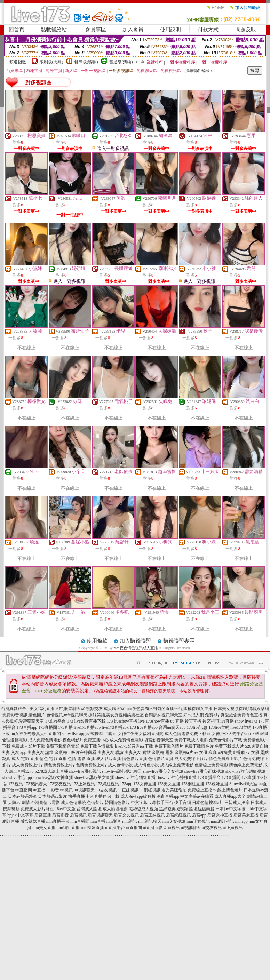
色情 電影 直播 (81, 759)
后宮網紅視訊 (178, 815)
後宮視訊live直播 (218, 721)
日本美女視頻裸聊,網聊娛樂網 (241, 709)
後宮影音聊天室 (159, 740)
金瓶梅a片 (184, 752)
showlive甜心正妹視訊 (204, 771)
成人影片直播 (109, 759)
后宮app (199, 815)
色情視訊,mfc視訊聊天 (67, 715)
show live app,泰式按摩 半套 (87, 734)
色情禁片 (95, 803)
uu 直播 (177, 721)
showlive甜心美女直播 (94, 778)
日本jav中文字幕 (231, 809)
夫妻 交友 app (14, 752)
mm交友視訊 (174, 821)
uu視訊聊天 (84, 790)
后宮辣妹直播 (33, 821)
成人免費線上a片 (27, 765)
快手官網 (183, 803)
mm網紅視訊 (223, 821)
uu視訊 (66, 790)
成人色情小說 (120, 765)
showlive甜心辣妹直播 (177, 778)
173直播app (27, 727)
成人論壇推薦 (115, 809)
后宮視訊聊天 (100, 815)
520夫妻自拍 (256, 746)
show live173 (246, 721)
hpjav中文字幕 (20, 815)
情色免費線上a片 (59, 765)
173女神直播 (145, 784)
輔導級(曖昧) (86, 62)
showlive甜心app (17, 778)
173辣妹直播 (217, 784)
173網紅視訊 (108, 784)
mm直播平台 (58, 821)
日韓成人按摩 (237, 803)
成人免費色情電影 (45, 740)
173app (126, 784)
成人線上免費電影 (177, 765)
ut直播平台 (115, 828)
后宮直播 (43, 815)
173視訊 (16, 784)
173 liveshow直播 (122, 721)
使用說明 (170, 30)
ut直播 (149, 828)
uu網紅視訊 (150, 790)
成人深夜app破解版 (138, 796)
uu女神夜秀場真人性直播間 (36, 734)
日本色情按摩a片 (208, 803)
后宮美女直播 (246, 815)
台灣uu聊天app (172, 727)
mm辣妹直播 (92, 828)
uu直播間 (24, 790)
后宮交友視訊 (126, 815)
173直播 (65, 727)
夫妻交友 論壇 (41, 752)
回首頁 (17, 30)
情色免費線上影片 (225, 759)
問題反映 (246, 30)
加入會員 (133, 30)
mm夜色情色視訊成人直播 (136, 648)
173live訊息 (197, 727)
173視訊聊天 (35, 784)
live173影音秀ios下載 (134, 746)
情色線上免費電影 (246, 765)
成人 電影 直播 (25, 759)
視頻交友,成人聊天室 (105, 709)
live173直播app (87, 727)
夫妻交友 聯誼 (110, 752)
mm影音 (114, 821)
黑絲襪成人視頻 (143, 809)
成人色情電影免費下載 (185, 734)
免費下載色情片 (169, 746)
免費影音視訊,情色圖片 (24, 715)
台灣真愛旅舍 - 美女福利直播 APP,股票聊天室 (43, 709)
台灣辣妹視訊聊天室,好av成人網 (174, 715)
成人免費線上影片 (191, 759)
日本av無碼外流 (22, 796)
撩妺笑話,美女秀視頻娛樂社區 (116, 715)
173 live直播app (144, 727)
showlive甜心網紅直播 (135, 778)
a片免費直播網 (231, 752)
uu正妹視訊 (128, 790)
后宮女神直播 (220, 815)
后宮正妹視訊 (152, 815)
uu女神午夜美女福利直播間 (138, 734)
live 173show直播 (154, 721)
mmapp (241, 821)
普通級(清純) (121, 62)
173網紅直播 (193, 784)
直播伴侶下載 (107, 796)
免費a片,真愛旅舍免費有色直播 (233, 715)
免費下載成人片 (229, 746)
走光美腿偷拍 (174, 790)
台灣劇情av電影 (45, 803)
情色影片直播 (135, 759)
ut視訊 (174, 828)
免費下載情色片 (199, 746)
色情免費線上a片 (91, 765)
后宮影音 (61, 815)
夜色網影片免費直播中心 (86, 740)
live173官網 (241, 727)
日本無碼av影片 (52, 796)
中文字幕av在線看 (197, 796)
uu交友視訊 (106, 790)
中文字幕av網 (143, 803)
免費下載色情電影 (97, 746)
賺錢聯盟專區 (179, 641)
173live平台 (55, 721)
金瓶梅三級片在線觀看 (76, 752)
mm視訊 (130, 821)
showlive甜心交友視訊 (163, 771)
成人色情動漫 (73, 803)
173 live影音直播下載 (86, 721)
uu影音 (53, 790)
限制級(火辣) (51, 62)
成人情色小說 (146, 765)
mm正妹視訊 (198, 821)
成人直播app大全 (230, 796)
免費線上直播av (202, 790)
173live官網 (219, 727)
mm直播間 (80, 821)
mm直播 (98, 821)
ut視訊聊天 (191, 828)
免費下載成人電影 (191, 740)
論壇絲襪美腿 (202, 809)
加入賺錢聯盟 (135, 641)
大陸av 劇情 (19, 803)
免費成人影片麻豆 (37, 809)
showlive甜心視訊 (85, 771)
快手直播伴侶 (81, 796)
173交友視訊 (59, 784)
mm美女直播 (44, 828)
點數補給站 (54, 30)
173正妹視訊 (84, 784)
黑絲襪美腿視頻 (174, 809)
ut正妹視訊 (233, 828)
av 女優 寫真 (205, 752)
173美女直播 (169, 784)
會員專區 (96, 30)
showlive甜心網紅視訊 (245, 771)
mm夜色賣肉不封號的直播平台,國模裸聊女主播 (169, 709)
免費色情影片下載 (225, 740)
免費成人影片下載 (28, 746)
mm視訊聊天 (150, 821)
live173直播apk (115, 727)
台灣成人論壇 (89, 809)
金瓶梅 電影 (163, 752)
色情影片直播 (161, 759)
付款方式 (208, 30)
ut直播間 (134, 828)
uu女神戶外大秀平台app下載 (233, 734)
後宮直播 (193, 721)
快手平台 (165, 803)
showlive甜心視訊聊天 (122, 771)
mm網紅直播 (68, 828)
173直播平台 (209, 778)
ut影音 (161, 828)
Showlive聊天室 (243, 784)
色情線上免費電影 (211, 765)
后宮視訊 (78, 815)
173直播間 (48, 727)
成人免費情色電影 (126, 740)
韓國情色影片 (117, 803)
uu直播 (39, 790)
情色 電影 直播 (53, 759)
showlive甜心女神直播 (53, 778)
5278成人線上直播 (51, 771)
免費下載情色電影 (63, 746)
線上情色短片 (230, 790)
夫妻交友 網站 (138, 752)
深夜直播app (168, 796)
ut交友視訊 (212, 828)
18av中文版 (65, 809)
